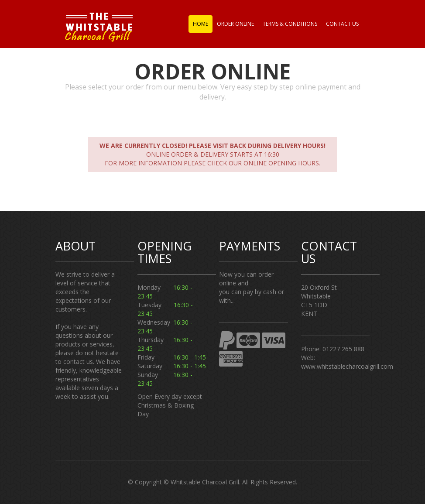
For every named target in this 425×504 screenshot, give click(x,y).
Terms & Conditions (290, 24)
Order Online (235, 24)
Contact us (342, 24)
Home (201, 24)
